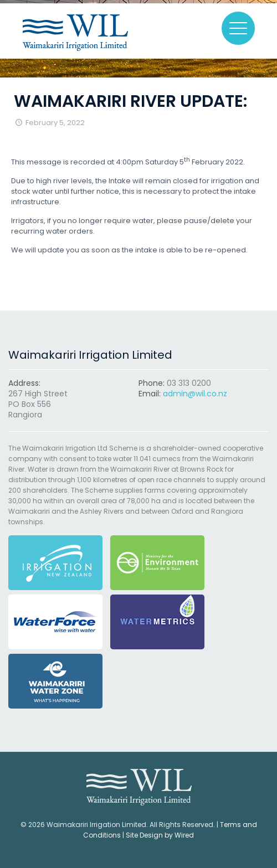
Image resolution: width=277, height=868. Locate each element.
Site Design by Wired (160, 835)
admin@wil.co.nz (195, 394)
